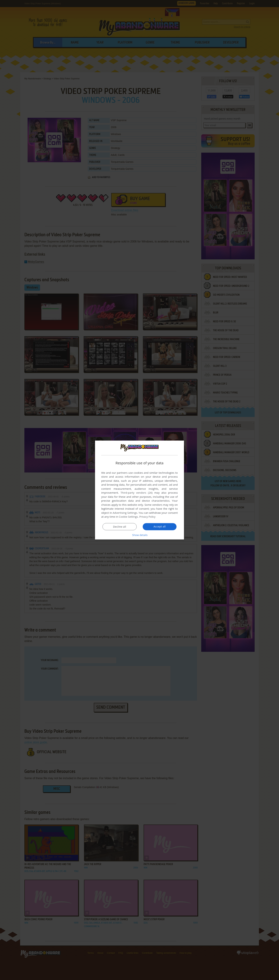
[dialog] (139, 490)
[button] (139, 535)
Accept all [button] (160, 527)
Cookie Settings (128, 517)
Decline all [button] (120, 527)
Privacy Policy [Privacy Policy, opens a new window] (148, 517)
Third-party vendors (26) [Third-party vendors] (136, 493)
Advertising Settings (125, 513)
